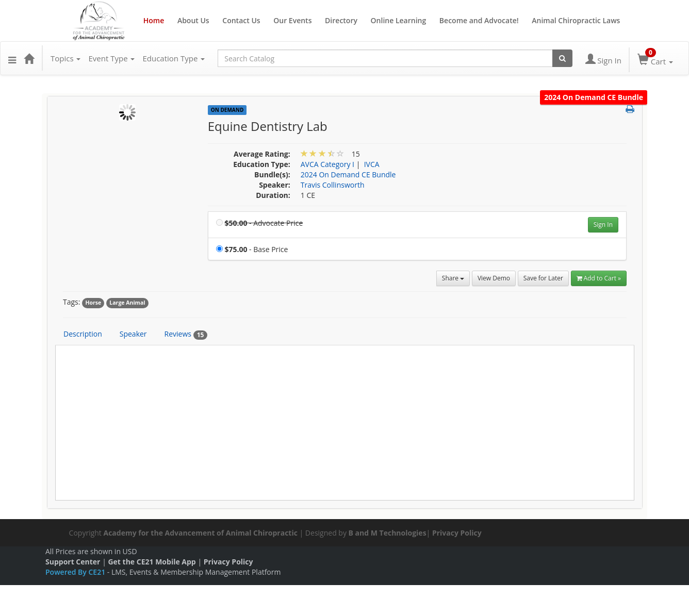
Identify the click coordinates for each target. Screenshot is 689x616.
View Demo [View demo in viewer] (494, 278)
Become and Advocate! (479, 20)
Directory (341, 20)
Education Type (174, 58)
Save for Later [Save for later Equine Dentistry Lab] (543, 278)
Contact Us (241, 20)
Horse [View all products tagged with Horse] (93, 303)
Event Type (111, 58)
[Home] (29, 58)
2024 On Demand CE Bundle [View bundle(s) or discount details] (348, 174)
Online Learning (399, 20)
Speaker (133, 334)
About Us (193, 20)
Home (154, 20)
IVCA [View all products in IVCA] (372, 164)
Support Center (73, 562)
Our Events (292, 20)
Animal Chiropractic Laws (576, 20)
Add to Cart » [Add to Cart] (599, 278)
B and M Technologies (388, 533)
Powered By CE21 (76, 572)
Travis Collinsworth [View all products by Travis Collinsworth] (333, 185)
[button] (12, 58)
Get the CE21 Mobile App (152, 562)
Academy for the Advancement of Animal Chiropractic (200, 533)
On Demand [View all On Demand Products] (227, 110)
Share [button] (453, 278)
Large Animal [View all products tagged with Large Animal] (127, 303)
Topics (65, 58)
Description (83, 334)
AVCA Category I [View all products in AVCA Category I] (327, 164)
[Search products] (562, 58)
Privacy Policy (457, 533)
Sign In (603, 224)
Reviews (186, 334)
